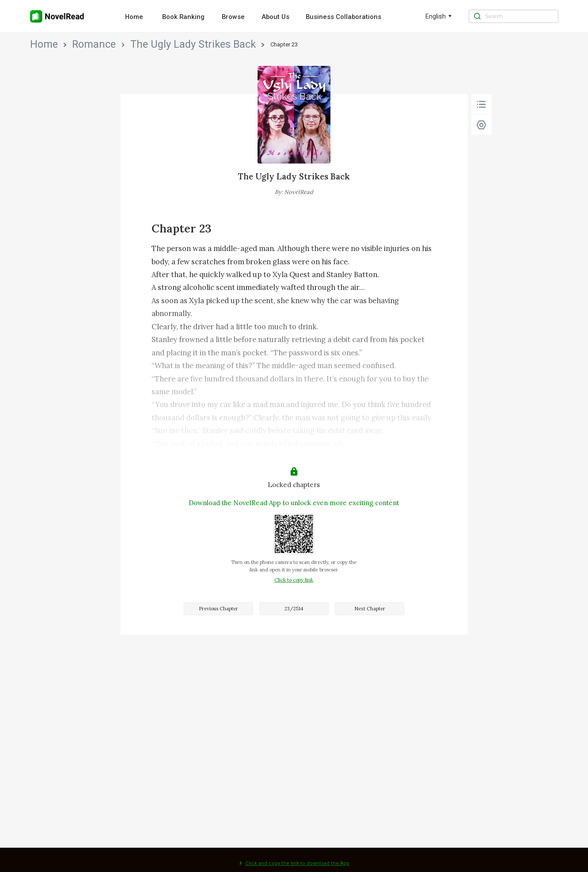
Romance (67, 44)
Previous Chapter (218, 609)
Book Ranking (183, 17)
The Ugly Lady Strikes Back (123, 44)
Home (134, 17)
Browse (233, 17)
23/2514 (294, 609)
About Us (275, 17)
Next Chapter (370, 609)
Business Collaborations (343, 17)
